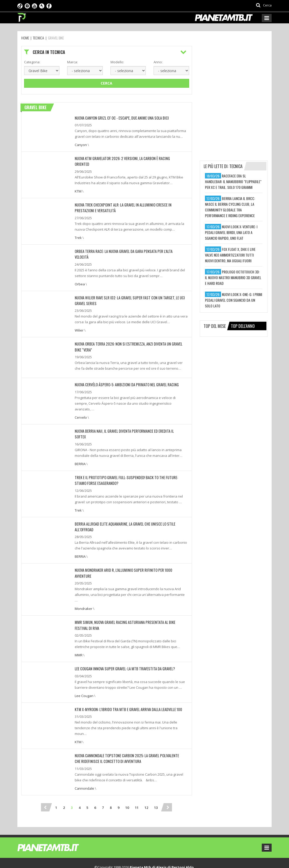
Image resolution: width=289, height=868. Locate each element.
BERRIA (80, 445)
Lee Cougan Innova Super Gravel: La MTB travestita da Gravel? (123, 643)
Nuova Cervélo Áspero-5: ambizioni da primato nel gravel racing (124, 372)
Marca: (73, 62)
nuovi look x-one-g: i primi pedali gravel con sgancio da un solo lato (233, 300)
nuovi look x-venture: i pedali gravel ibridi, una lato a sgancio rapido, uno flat (231, 232)
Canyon (81, 145)
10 (127, 782)
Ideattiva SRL (193, 859)
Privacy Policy (97, 859)
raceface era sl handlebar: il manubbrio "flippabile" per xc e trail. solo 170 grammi (233, 181)
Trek (78, 231)
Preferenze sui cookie (128, 859)
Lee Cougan (84, 670)
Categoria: (32, 62)
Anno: (158, 62)
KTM (78, 185)
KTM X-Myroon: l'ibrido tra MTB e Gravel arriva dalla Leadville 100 (126, 684)
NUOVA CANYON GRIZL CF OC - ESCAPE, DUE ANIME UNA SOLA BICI (120, 118)
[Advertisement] (239, 78)
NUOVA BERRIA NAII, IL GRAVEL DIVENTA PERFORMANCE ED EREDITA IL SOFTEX (127, 418)
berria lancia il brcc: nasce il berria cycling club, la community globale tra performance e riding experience (230, 207)
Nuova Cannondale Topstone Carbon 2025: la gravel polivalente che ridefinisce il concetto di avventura (128, 733)
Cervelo (81, 405)
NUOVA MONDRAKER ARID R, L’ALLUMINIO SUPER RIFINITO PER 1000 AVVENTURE (128, 551)
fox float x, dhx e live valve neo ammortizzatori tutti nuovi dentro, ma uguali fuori (230, 255)
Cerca (106, 83)
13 (156, 782)
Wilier (79, 318)
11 (137, 782)
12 (146, 782)
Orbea (80, 272)
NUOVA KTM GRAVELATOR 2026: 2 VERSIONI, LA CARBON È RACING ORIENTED (127, 158)
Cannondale (84, 763)
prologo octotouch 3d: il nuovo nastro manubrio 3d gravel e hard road (233, 277)
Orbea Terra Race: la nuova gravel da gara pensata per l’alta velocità (129, 245)
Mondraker (84, 584)
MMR (79, 630)
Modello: (117, 62)
